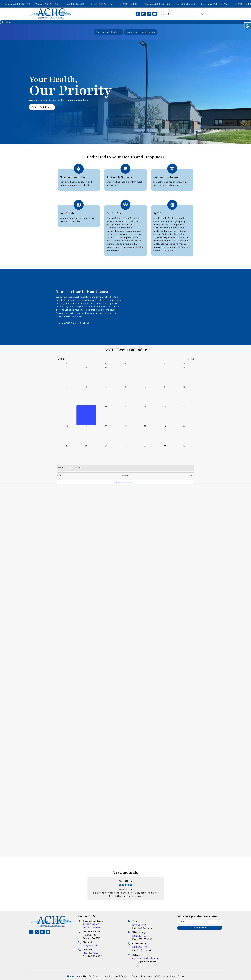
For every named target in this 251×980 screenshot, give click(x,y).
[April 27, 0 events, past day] (67, 376)
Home (70, 976)
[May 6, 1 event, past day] (106, 396)
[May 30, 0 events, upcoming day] (165, 454)
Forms (181, 976)
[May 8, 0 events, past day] (145, 396)
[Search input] (179, 14)
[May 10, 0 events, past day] (184, 396)
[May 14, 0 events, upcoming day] (125, 415)
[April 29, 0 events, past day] (106, 376)
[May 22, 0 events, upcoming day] (145, 435)
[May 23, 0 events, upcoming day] (165, 435)
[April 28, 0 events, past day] (86, 376)
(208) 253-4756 (140, 947)
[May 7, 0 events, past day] (125, 396)
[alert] (125, 468)
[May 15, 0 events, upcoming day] (145, 415)
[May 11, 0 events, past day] (67, 415)
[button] (138, 14)
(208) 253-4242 (91, 946)
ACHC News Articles (165, 976)
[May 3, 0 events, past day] (184, 376)
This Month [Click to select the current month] (125, 476)
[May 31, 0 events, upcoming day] (184, 454)
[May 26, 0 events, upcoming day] (86, 454)
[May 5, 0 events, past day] (86, 396)
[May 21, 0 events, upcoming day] (125, 435)
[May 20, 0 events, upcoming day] (106, 435)
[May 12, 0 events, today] (86, 415)
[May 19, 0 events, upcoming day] (86, 435)
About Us (81, 976)
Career (135, 976)
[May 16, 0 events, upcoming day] (165, 415)
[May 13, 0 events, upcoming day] (106, 415)
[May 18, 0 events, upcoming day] (67, 435)
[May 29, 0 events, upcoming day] (145, 454)
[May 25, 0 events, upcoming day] (67, 454)
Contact (125, 976)
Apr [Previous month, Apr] (59, 476)
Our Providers (111, 976)
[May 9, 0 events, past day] (165, 396)
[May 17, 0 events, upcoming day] (184, 415)
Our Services (95, 976)
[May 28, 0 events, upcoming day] (125, 454)
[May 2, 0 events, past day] (165, 376)
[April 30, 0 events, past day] (125, 376)
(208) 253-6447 (140, 925)
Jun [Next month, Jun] (192, 476)
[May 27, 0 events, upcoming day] (106, 454)
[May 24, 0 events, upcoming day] (184, 435)
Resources (146, 976)
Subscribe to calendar (124, 483)
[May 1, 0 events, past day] (145, 376)
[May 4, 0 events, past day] (67, 396)
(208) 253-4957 (140, 936)
